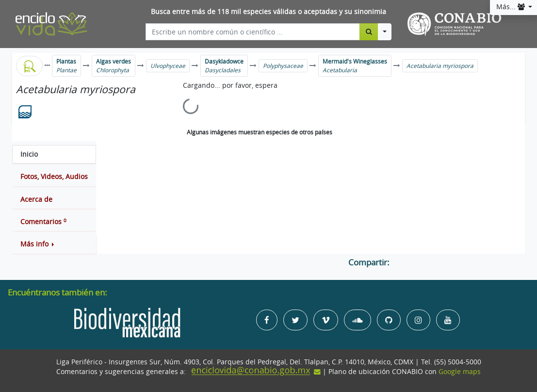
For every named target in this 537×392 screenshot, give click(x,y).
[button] (54, 244)
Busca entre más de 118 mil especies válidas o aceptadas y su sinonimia (268, 12)
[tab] (54, 154)
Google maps (460, 372)
